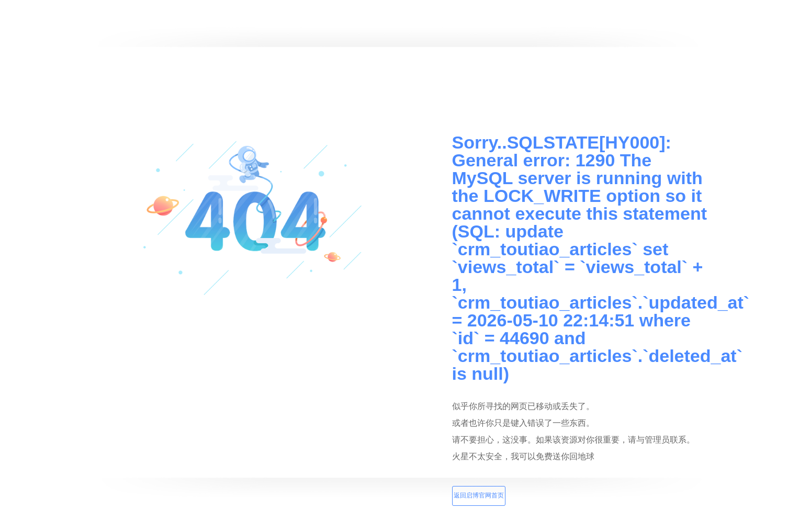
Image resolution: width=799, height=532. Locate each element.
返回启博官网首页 (479, 495)
